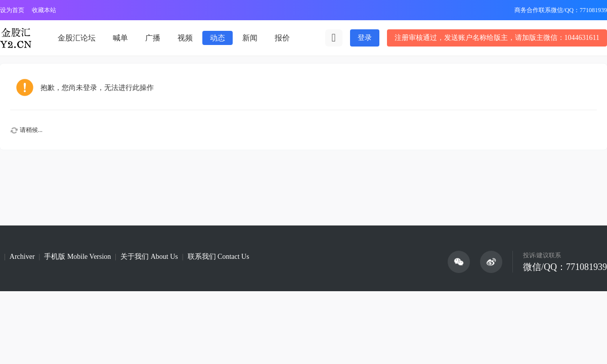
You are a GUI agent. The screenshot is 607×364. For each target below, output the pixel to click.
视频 (185, 38)
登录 (365, 38)
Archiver (22, 257)
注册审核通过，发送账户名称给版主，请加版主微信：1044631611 (497, 38)
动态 (218, 38)
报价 (282, 38)
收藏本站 (44, 10)
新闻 (250, 38)
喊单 (120, 38)
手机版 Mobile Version (77, 257)
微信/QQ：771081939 (565, 267)
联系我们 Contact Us (219, 257)
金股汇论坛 (77, 38)
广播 (153, 38)
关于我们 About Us (149, 257)
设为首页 (12, 10)
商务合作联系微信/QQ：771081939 (561, 10)
